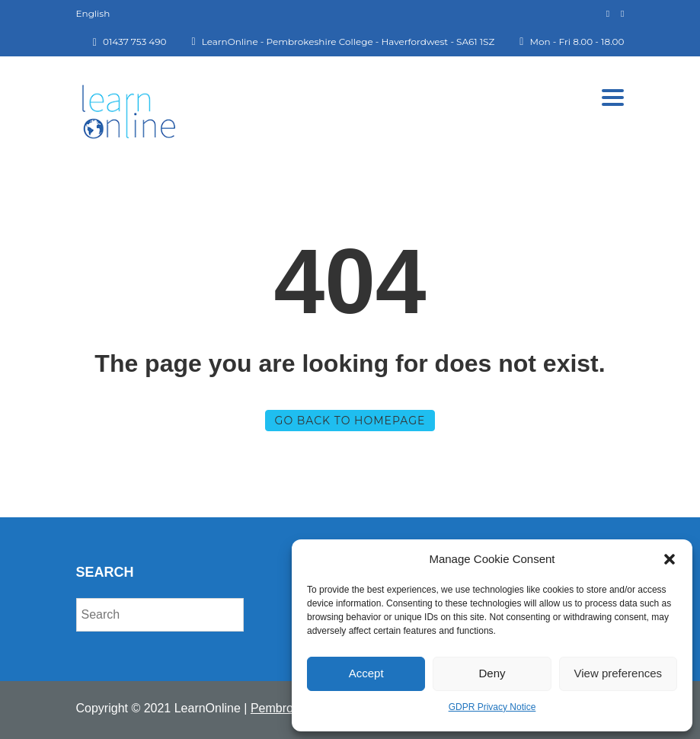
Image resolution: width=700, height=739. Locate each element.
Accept (366, 673)
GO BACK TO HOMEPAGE (350, 421)
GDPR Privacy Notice (492, 707)
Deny (492, 673)
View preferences (618, 673)
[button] (670, 559)
